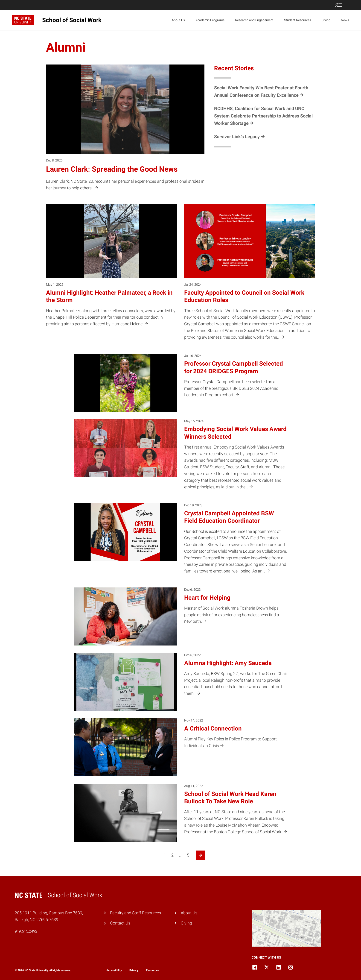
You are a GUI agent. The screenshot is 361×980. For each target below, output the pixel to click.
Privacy (134, 970)
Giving (326, 20)
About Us (178, 20)
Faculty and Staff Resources (135, 913)
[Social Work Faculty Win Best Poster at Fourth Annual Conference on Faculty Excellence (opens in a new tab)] (263, 91)
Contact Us (120, 923)
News (345, 20)
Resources (152, 970)
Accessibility (114, 970)
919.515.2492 (26, 931)
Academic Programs (210, 20)
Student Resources (298, 20)
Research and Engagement (254, 20)
